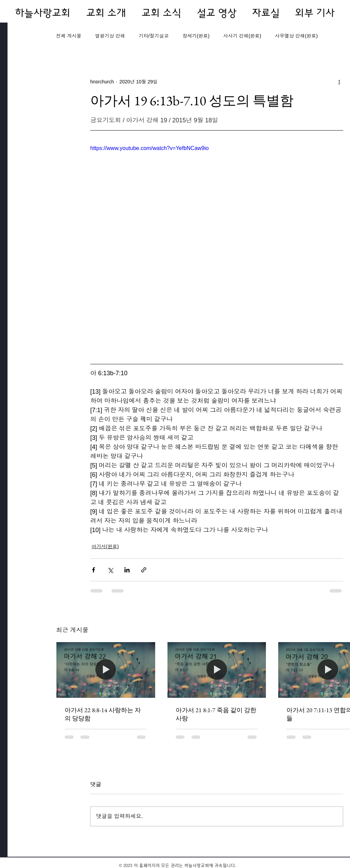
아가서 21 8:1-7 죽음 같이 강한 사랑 (216, 714)
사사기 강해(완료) (242, 36)
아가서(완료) (105, 546)
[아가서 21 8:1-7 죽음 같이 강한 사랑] (217, 670)
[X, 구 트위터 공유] (110, 570)
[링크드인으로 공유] (127, 570)
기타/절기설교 (154, 36)
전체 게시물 (69, 36)
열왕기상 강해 (110, 36)
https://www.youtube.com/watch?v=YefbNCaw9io (150, 148)
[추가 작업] (339, 82)
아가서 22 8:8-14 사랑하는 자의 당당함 (103, 714)
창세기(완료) (196, 36)
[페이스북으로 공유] (93, 570)
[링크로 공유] (144, 570)
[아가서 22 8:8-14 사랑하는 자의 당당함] (106, 670)
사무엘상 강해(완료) (296, 36)
